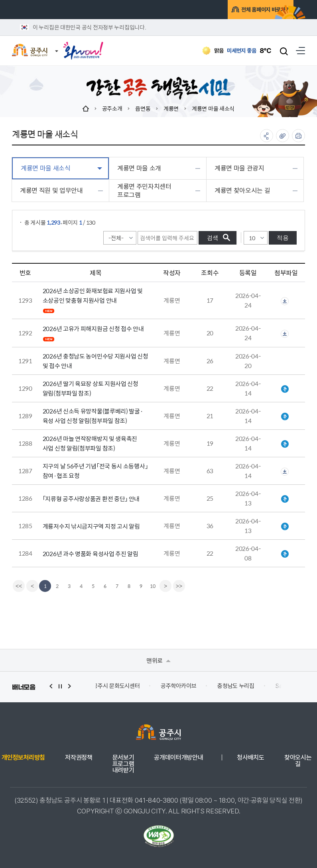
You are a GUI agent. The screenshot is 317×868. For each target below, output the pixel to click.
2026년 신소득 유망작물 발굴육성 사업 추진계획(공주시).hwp (285, 417)
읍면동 (143, 108)
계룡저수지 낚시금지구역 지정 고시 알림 (91, 526)
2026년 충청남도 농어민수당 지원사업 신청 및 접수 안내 (95, 361)
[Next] (168, 586)
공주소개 (112, 108)
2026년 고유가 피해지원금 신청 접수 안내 (93, 328)
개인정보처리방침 (23, 758)
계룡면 (171, 108)
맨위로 (158, 660)
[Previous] (32, 586)
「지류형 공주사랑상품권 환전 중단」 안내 (91, 499)
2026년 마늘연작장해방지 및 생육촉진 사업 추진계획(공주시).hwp (285, 444)
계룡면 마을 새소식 (213, 108)
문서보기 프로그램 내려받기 (123, 764)
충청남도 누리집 (239, 686)
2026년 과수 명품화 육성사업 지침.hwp (285, 554)
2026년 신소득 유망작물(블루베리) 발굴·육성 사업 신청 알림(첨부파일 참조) (93, 416)
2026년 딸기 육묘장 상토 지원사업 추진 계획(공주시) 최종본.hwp (285, 389)
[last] (181, 586)
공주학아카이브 (182, 686)
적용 (283, 238)
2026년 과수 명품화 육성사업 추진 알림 (91, 554)
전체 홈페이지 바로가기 (243, 10)
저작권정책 (79, 758)
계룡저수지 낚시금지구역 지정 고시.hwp (285, 527)
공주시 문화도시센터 (119, 686)
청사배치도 (250, 758)
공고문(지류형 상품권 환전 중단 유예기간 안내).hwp (285, 499)
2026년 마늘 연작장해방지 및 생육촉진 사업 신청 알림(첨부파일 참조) (90, 443)
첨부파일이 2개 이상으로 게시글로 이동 (285, 301)
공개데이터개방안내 (178, 758)
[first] (19, 586)
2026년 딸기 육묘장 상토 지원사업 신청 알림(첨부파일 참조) (91, 388)
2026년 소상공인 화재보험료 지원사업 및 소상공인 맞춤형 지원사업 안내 (93, 295)
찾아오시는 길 (298, 761)
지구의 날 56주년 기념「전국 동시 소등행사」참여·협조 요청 (95, 471)
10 (154, 586)
